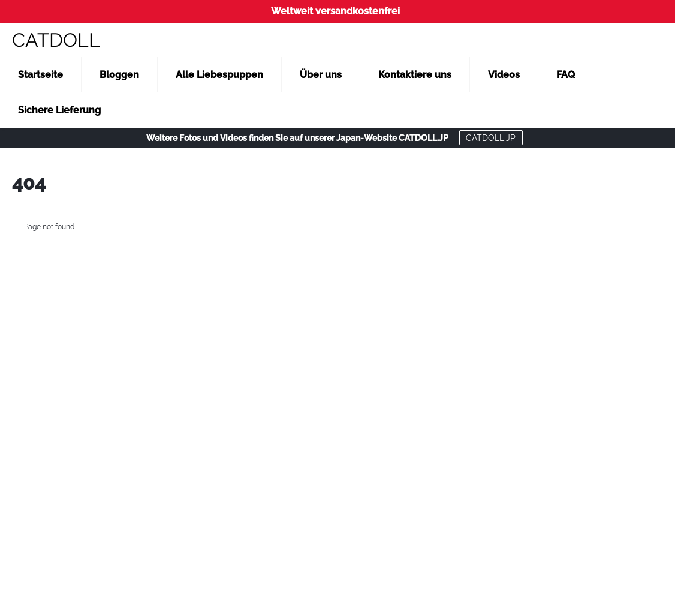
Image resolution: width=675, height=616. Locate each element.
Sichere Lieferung (59, 110)
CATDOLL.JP (424, 138)
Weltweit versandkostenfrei (335, 11)
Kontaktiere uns (415, 75)
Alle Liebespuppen (219, 75)
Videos (504, 75)
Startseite (40, 75)
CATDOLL (56, 40)
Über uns (321, 75)
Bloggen (119, 75)
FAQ (566, 75)
